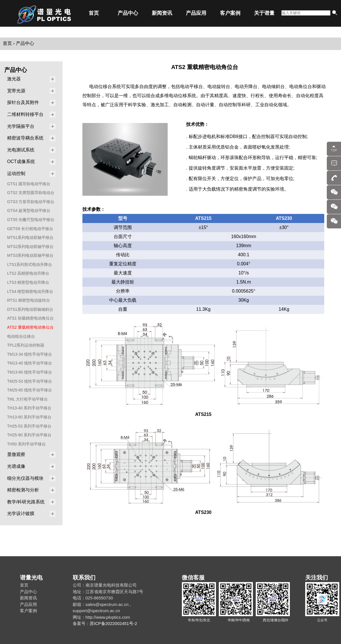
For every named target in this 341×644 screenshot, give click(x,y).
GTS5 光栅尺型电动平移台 (31, 220)
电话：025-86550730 (93, 598)
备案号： (81, 623)
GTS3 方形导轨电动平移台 (31, 202)
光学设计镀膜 (21, 513)
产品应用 (196, 13)
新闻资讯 (162, 13)
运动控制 (16, 173)
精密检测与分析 (23, 490)
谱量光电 (31, 578)
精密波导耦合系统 (25, 138)
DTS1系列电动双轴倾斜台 (30, 309)
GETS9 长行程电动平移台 (30, 229)
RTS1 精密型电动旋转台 (29, 300)
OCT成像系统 (21, 161)
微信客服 (193, 578)
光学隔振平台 (21, 126)
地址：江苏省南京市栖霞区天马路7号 (108, 592)
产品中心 (128, 13)
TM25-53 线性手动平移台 (30, 381)
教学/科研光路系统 (26, 502)
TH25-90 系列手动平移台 (29, 435)
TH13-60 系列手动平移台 (29, 417)
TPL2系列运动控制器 (26, 345)
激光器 (14, 79)
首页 (94, 13)
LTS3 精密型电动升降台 (28, 282)
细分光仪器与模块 (25, 478)
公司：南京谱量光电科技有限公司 (105, 585)
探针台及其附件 (23, 102)
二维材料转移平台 (25, 114)
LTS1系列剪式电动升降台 (30, 264)
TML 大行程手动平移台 (27, 399)
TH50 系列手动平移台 (26, 444)
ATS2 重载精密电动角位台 (30, 327)
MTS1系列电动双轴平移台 (30, 237)
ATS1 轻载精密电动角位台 (30, 318)
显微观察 (16, 454)
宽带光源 (16, 91)
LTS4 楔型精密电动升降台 (30, 291)
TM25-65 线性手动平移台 (30, 390)
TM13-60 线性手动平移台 (30, 372)
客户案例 (230, 13)
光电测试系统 (21, 150)
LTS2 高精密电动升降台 (28, 273)
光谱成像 (16, 466)
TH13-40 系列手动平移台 (29, 408)
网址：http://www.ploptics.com (101, 617)
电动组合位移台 (21, 336)
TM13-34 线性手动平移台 (30, 354)
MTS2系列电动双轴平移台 (30, 247)
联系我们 (84, 578)
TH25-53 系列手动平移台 (29, 426)
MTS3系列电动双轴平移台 (30, 255)
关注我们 (317, 578)
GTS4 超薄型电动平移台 (29, 211)
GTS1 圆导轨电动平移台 (29, 184)
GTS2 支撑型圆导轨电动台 (31, 193)
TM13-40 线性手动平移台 (30, 363)
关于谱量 (264, 13)
